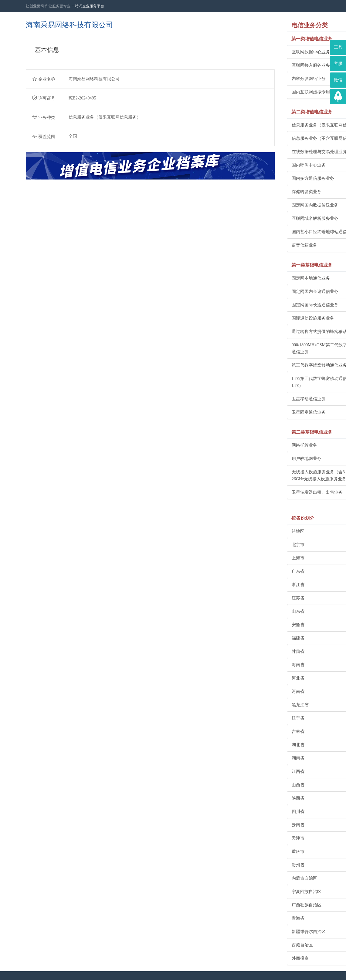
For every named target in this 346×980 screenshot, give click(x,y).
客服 (338, 64)
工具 (338, 47)
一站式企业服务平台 (88, 6)
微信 (338, 80)
